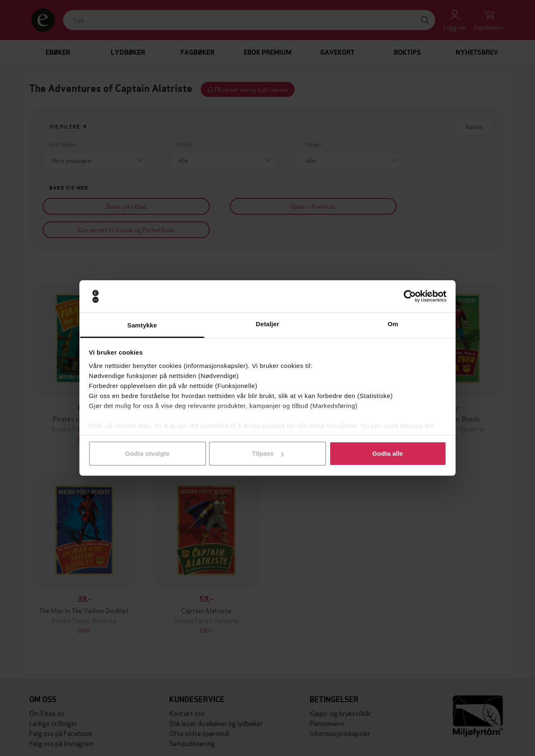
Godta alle (388, 453)
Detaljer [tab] (267, 324)
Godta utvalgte (147, 453)
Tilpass (268, 453)
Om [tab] (393, 324)
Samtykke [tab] (142, 325)
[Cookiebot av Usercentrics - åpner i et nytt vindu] (410, 297)
